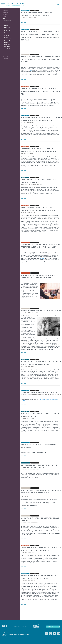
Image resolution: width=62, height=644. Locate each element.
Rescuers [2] (7, 42)
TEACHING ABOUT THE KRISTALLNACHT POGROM (41, 310)
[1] (31, 70)
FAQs (4, 16)
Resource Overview (5, 11)
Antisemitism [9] (8, 20)
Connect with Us (50, 627)
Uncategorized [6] (8, 50)
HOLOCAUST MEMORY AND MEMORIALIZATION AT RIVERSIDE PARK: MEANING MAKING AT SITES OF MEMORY (41, 59)
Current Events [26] (7, 28)
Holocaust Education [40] (7, 35)
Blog (4, 18)
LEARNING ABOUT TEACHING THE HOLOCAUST (40, 393)
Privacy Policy (6, 55)
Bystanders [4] (7, 22)
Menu (58, 4)
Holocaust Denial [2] (7, 31)
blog (50, 380)
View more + (24, 22)
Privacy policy (9, 633)
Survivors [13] (7, 46)
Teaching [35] (7, 48)
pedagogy (43, 258)
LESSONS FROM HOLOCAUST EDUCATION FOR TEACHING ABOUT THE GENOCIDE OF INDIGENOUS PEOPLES (42, 91)
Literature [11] (7, 41)
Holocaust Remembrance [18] (7, 38)
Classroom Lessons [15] (6, 25)
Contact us (4, 633)
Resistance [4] (7, 44)
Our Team (5, 14)
